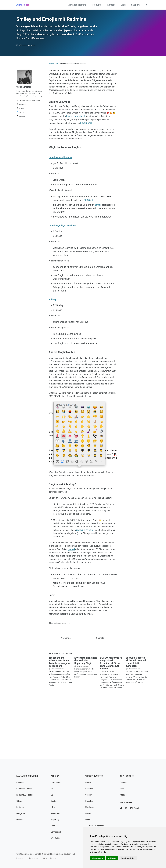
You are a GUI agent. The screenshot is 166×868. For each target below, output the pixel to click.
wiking (53, 320)
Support (134, 5)
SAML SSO (56, 826)
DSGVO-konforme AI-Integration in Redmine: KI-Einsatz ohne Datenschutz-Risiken (111, 719)
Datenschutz (36, 858)
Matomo (20, 807)
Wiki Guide (56, 838)
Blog (122, 5)
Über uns (124, 783)
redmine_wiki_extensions (64, 244)
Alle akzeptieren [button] (98, 858)
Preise (88, 783)
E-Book (89, 813)
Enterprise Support (25, 789)
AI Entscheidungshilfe (96, 826)
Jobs (122, 789)
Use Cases (90, 807)
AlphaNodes (23, 5)
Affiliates (124, 795)
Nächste (100, 692)
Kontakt (110, 5)
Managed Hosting (76, 5)
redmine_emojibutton (61, 175)
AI (52, 789)
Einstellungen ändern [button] (130, 858)
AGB (48, 858)
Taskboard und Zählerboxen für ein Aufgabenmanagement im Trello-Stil (61, 717)
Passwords (56, 813)
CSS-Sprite (89, 219)
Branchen (90, 801)
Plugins (55, 776)
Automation (56, 783)
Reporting (56, 820)
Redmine (21, 783)
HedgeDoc (21, 813)
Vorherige (66, 692)
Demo (88, 820)
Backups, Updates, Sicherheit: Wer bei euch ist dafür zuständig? (136, 717)
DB (52, 795)
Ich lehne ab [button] (113, 858)
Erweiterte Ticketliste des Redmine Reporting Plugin (86, 716)
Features (90, 789)
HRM (53, 807)
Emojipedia (55, 138)
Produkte (95, 5)
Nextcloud (21, 820)
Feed (136, 808)
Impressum (21, 858)
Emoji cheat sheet (106, 127)
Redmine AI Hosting (26, 795)
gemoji (98, 224)
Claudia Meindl (24, 90)
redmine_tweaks (69, 573)
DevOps (55, 801)
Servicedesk (57, 832)
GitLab (19, 801)
